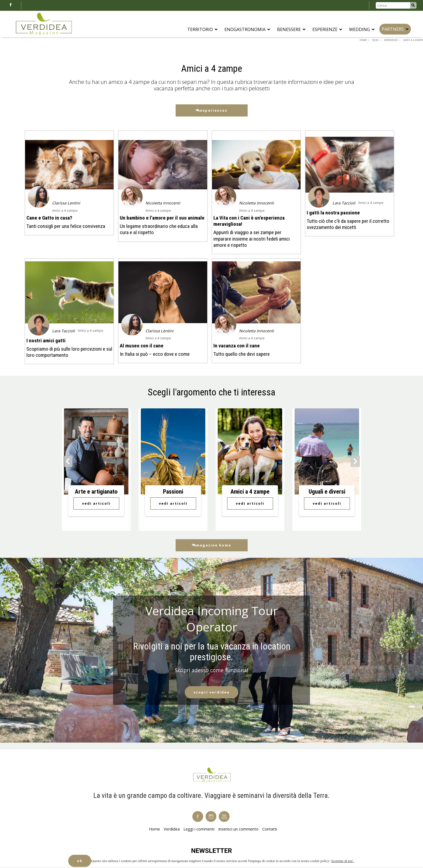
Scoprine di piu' (342, 861)
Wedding (362, 29)
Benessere (291, 29)
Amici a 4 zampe (65, 210)
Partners (395, 29)
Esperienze (327, 29)
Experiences (211, 110)
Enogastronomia (247, 29)
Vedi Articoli (96, 503)
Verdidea (172, 829)
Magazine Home (211, 545)
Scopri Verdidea (211, 692)
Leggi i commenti (199, 829)
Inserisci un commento (238, 829)
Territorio (202, 29)
